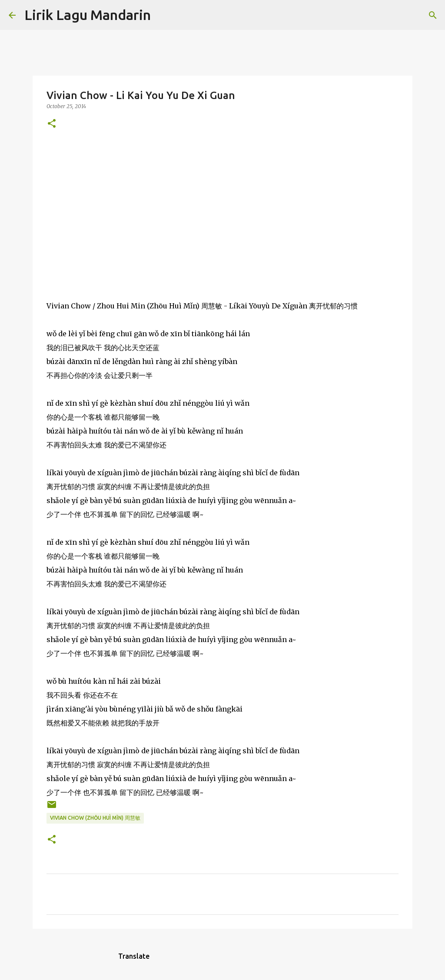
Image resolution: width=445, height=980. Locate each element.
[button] (52, 124)
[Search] (163, 15)
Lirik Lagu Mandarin (88, 15)
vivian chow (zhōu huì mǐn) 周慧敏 (95, 818)
